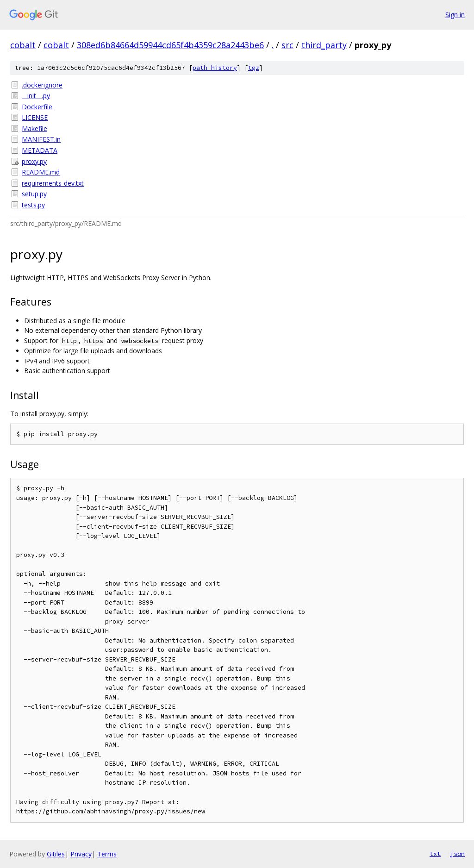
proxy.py (34, 161)
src (287, 45)
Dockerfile (37, 107)
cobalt (23, 45)
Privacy (81, 854)
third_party (324, 45)
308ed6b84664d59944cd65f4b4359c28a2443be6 (170, 45)
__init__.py (36, 96)
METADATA (40, 150)
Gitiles (56, 854)
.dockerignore (42, 85)
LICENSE (35, 117)
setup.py (34, 194)
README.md (41, 172)
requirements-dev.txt (53, 183)
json (457, 854)
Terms (107, 854)
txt (435, 854)
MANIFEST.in (41, 139)
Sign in (455, 15)
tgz (254, 68)
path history (215, 68)
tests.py (33, 205)
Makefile (34, 128)
